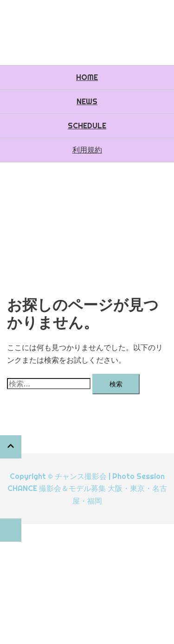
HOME (87, 77)
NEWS (87, 101)
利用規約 (87, 150)
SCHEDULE (87, 126)
